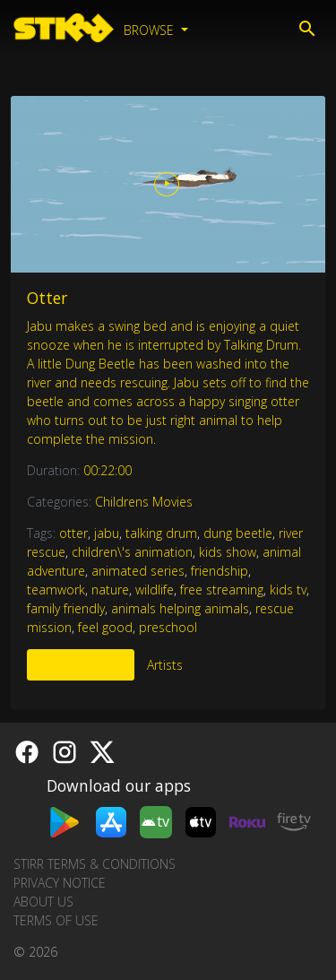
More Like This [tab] (81, 665)
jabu (107, 533)
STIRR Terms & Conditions (95, 864)
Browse (151, 30)
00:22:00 (108, 470)
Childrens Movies (144, 502)
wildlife (155, 590)
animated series (138, 571)
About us (43, 902)
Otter (47, 298)
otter (73, 533)
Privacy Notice (60, 883)
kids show (228, 552)
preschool (168, 627)
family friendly (66, 608)
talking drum (161, 533)
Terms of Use (56, 920)
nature (110, 590)
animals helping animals (180, 608)
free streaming (222, 590)
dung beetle (238, 533)
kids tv (288, 590)
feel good (105, 627)
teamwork (56, 590)
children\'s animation (132, 552)
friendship (220, 571)
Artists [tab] (165, 665)
